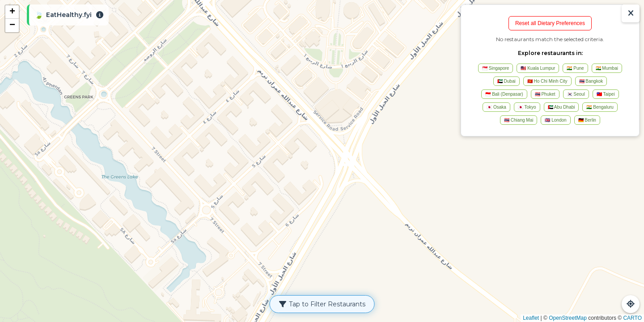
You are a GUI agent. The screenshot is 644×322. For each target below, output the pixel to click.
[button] (12, 12)
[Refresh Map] (631, 304)
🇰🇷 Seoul (576, 94)
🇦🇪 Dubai (506, 81)
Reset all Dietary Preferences (550, 23)
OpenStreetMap (568, 318)
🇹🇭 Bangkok (591, 81)
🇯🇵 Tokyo (527, 107)
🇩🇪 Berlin (587, 120)
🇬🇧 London (555, 120)
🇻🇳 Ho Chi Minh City (547, 81)
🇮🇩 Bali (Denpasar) (504, 94)
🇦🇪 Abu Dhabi (561, 107)
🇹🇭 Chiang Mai (519, 120)
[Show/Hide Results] (631, 13)
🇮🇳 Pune (575, 68)
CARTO (632, 318)
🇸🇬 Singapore (496, 68)
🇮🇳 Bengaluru (600, 107)
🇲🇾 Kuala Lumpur (538, 68)
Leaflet (531, 318)
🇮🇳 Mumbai (607, 68)
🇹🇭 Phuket (545, 94)
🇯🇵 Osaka (496, 107)
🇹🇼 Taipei (606, 94)
